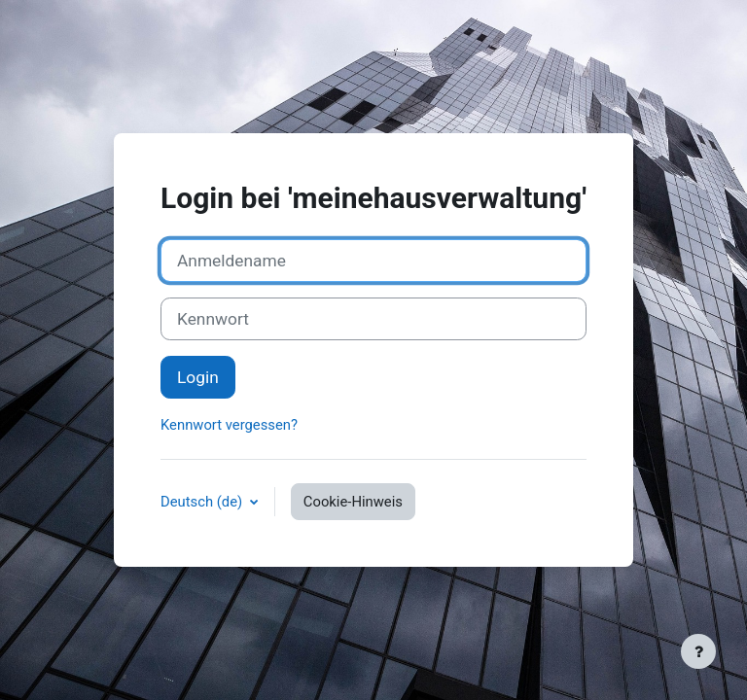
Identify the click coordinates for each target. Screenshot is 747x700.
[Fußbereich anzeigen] (698, 651)
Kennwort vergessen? (229, 425)
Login (198, 377)
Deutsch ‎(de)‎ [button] (203, 502)
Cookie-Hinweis (353, 502)
